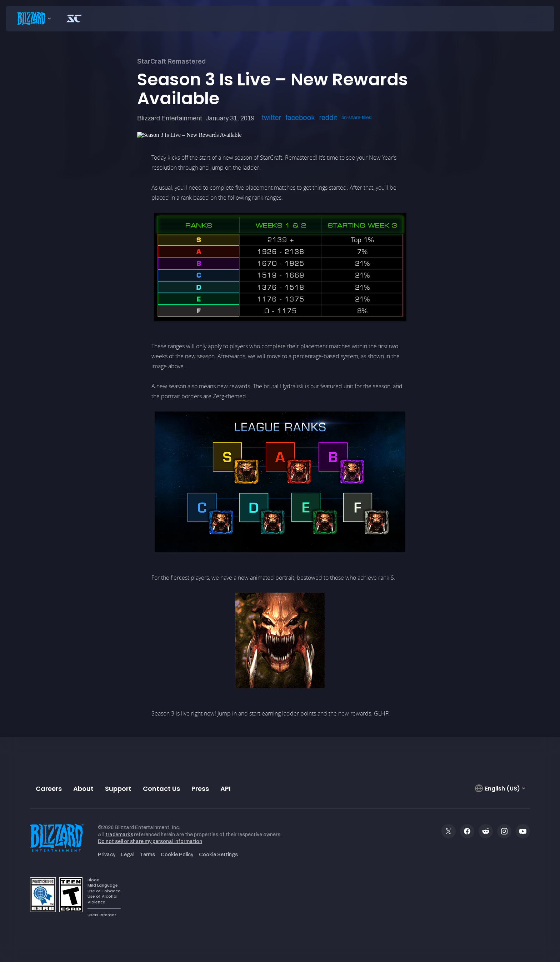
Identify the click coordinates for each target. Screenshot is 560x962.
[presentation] (32, 19)
